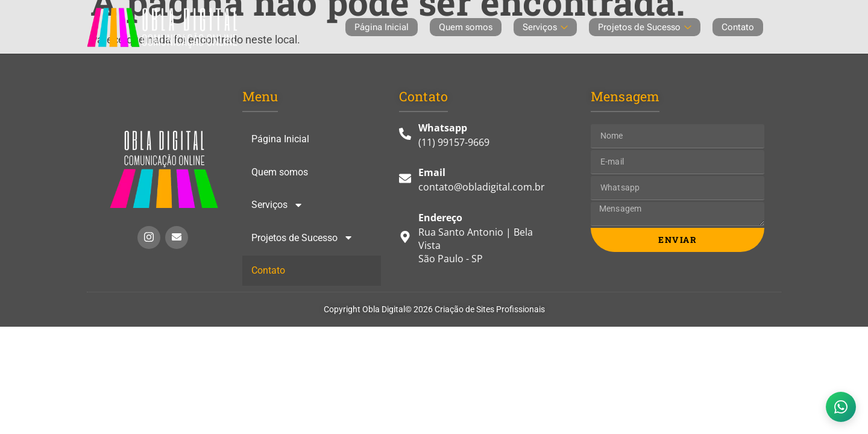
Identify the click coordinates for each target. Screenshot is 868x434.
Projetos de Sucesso (645, 27)
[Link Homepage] (164, 169)
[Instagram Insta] (149, 237)
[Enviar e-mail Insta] (177, 237)
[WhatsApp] (841, 407)
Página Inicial (382, 27)
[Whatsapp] (477, 139)
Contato (738, 27)
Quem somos (466, 27)
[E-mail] (477, 184)
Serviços (545, 27)
